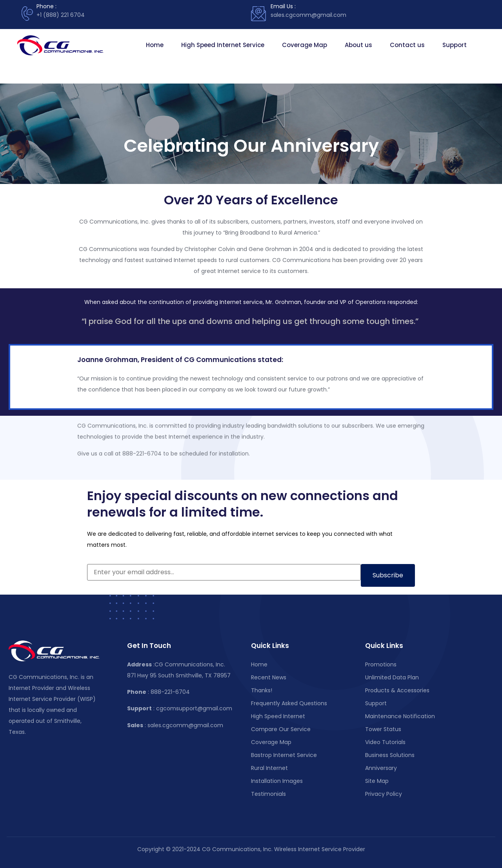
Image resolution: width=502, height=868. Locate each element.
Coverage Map (305, 45)
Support (455, 45)
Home (155, 45)
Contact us (407, 45)
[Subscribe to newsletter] (388, 575)
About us (358, 45)
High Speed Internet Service (223, 45)
